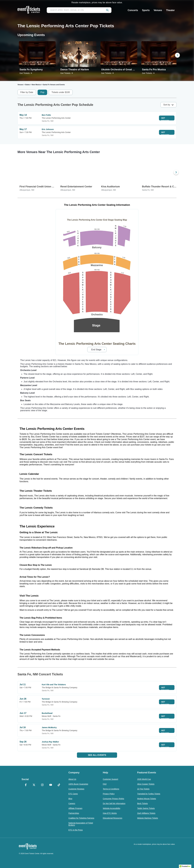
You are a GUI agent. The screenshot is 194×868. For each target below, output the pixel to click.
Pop (42, 92)
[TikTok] (59, 785)
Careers (72, 803)
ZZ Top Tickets (143, 789)
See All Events (97, 755)
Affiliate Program (75, 808)
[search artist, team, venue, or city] (79, 10)
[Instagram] (42, 785)
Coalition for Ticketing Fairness (81, 818)
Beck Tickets (142, 803)
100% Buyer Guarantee (78, 784)
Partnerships (74, 813)
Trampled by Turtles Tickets (149, 794)
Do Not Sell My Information (114, 803)
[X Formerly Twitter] (34, 785)
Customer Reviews (76, 789)
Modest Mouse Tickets (147, 799)
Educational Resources (112, 818)
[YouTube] (51, 785)
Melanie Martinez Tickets (148, 818)
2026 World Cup (144, 779)
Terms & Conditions (111, 789)
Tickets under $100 (61, 92)
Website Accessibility (112, 808)
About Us (72, 779)
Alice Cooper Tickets (146, 784)
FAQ (105, 784)
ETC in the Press (76, 830)
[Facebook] (26, 785)
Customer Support (110, 779)
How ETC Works (110, 813)
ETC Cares (73, 794)
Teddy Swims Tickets (146, 808)
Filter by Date (27, 92)
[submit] (107, 10)
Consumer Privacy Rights (113, 799)
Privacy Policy (109, 794)
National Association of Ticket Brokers (81, 824)
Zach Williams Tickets (146, 813)
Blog (70, 799)
